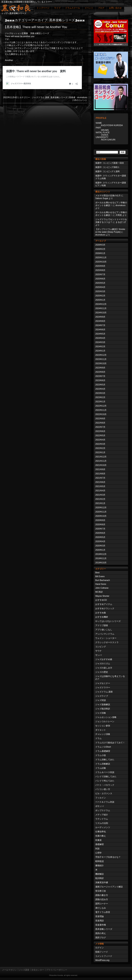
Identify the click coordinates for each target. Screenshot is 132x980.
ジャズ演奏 (101, 713)
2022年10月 (101, 414)
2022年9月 (100, 419)
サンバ (98, 655)
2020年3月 (100, 546)
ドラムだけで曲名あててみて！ (110, 743)
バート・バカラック (105, 785)
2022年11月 (101, 410)
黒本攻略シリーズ (59, 97)
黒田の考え (101, 933)
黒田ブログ (101, 938)
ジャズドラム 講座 (41, 97)
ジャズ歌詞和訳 (103, 709)
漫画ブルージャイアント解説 (109, 887)
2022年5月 (100, 436)
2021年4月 (100, 491)
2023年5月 (100, 385)
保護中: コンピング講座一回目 (110, 163)
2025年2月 (100, 296)
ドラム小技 (101, 755)
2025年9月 (100, 266)
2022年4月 (100, 440)
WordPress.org (102, 960)
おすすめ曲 (101, 613)
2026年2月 (100, 249)
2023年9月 (100, 368)
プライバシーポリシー (57, 970)
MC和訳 (99, 592)
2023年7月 (100, 376)
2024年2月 (100, 347)
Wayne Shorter (102, 596)
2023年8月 (100, 372)
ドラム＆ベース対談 (105, 772)
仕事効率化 (101, 832)
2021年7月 (100, 478)
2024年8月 (100, 321)
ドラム (98, 738)
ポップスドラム (103, 810)
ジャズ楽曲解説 (103, 704)
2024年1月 (100, 351)
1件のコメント (80, 100)
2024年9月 (100, 317)
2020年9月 (100, 520)
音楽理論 (100, 916)
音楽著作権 (101, 925)
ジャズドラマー (103, 688)
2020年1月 (100, 550)
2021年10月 (101, 465)
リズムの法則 (102, 823)
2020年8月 (100, 524)
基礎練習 (100, 844)
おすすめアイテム (104, 604)
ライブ (57, 8)
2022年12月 (101, 406)
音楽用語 (100, 921)
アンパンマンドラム (105, 634)
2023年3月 (100, 393)
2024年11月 (101, 308)
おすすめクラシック (105, 608)
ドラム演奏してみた (105, 760)
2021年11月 (101, 461)
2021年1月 (100, 503)
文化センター (38, 970)
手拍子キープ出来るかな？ (108, 857)
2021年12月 (101, 457)
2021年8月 (100, 474)
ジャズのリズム (103, 664)
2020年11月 (101, 512)
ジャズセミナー (103, 683)
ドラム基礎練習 (103, 751)
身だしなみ (101, 908)
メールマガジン (9, 970)
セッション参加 (103, 726)
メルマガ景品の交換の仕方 (108, 196)
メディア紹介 (102, 815)
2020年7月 (100, 529)
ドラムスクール (73, 8)
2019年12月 (101, 554)
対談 (97, 849)
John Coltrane (102, 588)
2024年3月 (100, 342)
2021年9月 (100, 469)
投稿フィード (102, 952)
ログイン (100, 948)
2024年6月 (100, 330)
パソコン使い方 (103, 789)
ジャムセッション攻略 (106, 717)
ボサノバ (100, 806)
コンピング (101, 647)
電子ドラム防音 (103, 912)
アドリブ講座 (102, 625)
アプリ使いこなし (104, 630)
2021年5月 (100, 486)
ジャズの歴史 (102, 672)
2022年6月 (100, 431)
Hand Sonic (101, 584)
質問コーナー (102, 904)
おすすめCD (101, 600)
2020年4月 (100, 541)
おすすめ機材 (102, 617)
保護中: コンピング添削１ (108, 167)
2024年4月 (100, 338)
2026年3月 (100, 245)
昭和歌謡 (100, 861)
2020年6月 (100, 533)
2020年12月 (101, 508)
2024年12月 (101, 304)
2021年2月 (100, 499)
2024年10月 (101, 313)
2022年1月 (100, 452)
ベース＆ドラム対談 (105, 802)
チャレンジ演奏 (103, 734)
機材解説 (100, 874)
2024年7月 (100, 325)
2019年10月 (101, 563)
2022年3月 (100, 444)
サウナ (98, 651)
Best (97, 573)
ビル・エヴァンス (104, 793)
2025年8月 (100, 270)
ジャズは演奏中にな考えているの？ (110, 678)
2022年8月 (100, 423)
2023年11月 (101, 359)
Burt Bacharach (103, 580)
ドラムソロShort (103, 747)
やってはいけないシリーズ (108, 621)
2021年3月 (100, 495)
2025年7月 (100, 274)
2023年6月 (100, 380)
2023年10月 (101, 363)
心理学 (98, 853)
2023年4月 (100, 389)
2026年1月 (100, 253)
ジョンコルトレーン (105, 721)
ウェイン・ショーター (106, 638)
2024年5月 (100, 334)
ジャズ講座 (24, 970)
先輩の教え (101, 836)
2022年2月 (100, 448)
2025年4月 (100, 287)
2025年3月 (100, 291)
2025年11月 (101, 258)
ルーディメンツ (103, 827)
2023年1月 (100, 402)
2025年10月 (101, 262)
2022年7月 (100, 427)
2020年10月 (101, 516)
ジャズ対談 (101, 700)
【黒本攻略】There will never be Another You (35, 27)
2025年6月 (100, 279)
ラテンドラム (102, 819)
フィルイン (101, 798)
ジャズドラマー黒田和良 (16, 8)
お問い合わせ (115, 8)
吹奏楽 (98, 840)
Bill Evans (100, 576)
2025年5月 (100, 283)
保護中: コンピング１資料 (108, 171)
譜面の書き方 (102, 895)
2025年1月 (100, 300)
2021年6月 (100, 482)
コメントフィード (104, 956)
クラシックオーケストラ (107, 642)
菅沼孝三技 (101, 891)
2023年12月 (101, 355)
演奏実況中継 (102, 882)
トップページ (43, 8)
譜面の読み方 (102, 899)
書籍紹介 (100, 866)
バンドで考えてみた (105, 781)
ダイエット (101, 730)
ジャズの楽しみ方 (104, 668)
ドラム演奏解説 (103, 764)
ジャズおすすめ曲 (104, 659)
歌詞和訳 (100, 878)
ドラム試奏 (101, 768)
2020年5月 (100, 537)
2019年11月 (101, 558)
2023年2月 (100, 397)
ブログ (101, 8)
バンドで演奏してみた (106, 777)
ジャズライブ (102, 696)
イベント (89, 8)
